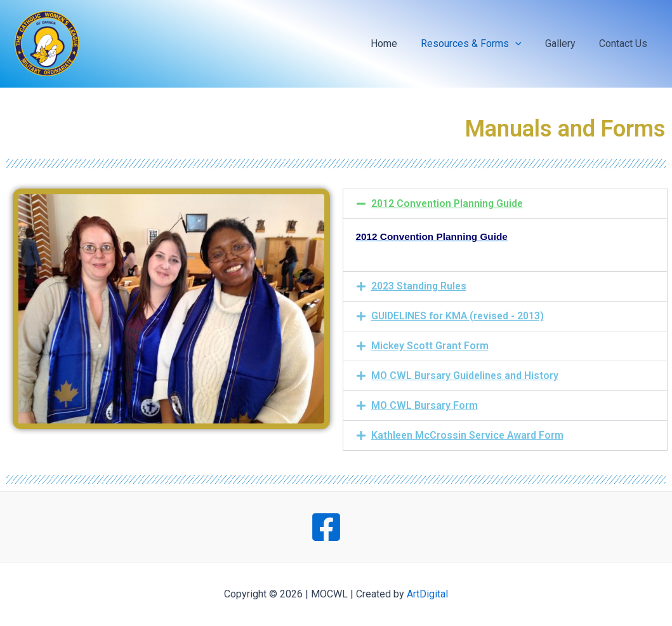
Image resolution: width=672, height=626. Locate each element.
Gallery (565, 43)
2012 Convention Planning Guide (448, 203)
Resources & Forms (479, 44)
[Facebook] (326, 527)
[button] (505, 204)
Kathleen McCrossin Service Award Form (469, 435)
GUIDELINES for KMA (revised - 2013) (459, 316)
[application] (524, 44)
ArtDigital (427, 594)
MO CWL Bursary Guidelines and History (465, 376)
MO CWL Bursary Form (425, 405)
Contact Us (625, 43)
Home (395, 43)
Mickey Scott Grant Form (431, 346)
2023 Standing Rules (419, 286)
